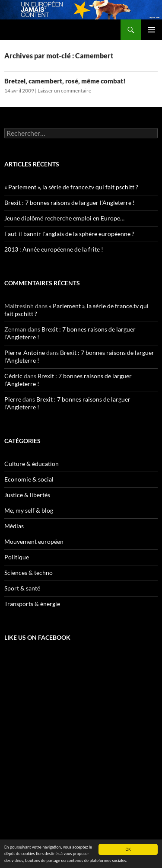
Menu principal (152, 30)
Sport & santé (22, 588)
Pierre (13, 399)
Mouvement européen (34, 541)
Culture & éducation (32, 464)
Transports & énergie (32, 604)
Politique (17, 557)
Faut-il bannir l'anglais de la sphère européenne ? (69, 234)
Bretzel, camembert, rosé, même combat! (65, 81)
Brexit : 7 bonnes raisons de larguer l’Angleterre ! (70, 203)
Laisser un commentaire (64, 91)
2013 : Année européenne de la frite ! (54, 249)
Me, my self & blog (29, 510)
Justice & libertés (27, 495)
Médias (14, 526)
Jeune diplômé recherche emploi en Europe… (64, 218)
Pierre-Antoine (25, 353)
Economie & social (29, 479)
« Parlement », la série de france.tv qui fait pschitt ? (71, 187)
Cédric (13, 376)
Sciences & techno (29, 573)
